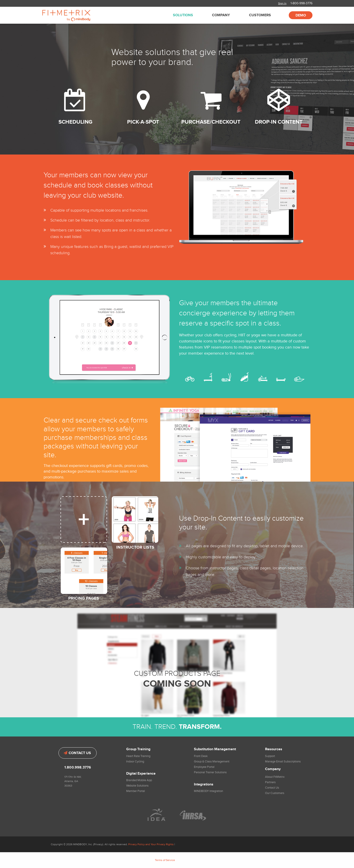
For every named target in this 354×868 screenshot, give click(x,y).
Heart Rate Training (138, 756)
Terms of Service (165, 860)
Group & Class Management (212, 762)
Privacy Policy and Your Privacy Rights (151, 844)
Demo (301, 15)
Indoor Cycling (135, 762)
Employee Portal (204, 767)
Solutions (183, 15)
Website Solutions (137, 786)
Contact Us (77, 753)
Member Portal (136, 791)
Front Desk (201, 756)
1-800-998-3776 (302, 3)
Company (221, 15)
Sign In (282, 3)
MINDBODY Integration (208, 791)
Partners (270, 782)
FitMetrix (73, 15)
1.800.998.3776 (78, 768)
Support (270, 756)
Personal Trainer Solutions (210, 772)
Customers (260, 15)
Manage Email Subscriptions (283, 762)
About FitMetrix (275, 777)
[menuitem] (182, 15)
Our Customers (275, 793)
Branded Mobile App (139, 780)
